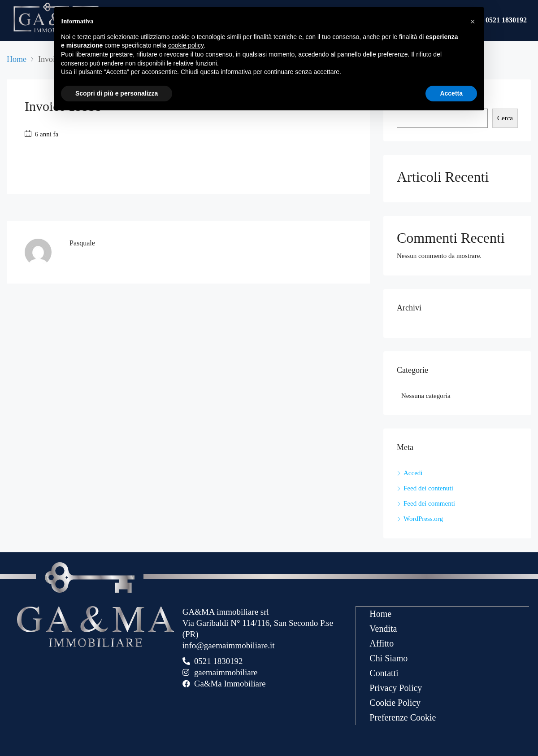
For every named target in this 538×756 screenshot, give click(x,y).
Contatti (384, 673)
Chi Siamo (388, 658)
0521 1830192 (506, 21)
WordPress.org (423, 519)
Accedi (413, 473)
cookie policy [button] (186, 45)
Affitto (382, 643)
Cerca (505, 118)
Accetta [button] (451, 93)
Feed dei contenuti (428, 488)
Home (380, 613)
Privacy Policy (396, 687)
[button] (473, 22)
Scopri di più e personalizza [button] (117, 93)
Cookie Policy (395, 702)
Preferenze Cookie (403, 717)
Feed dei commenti (429, 503)
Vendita (383, 628)
